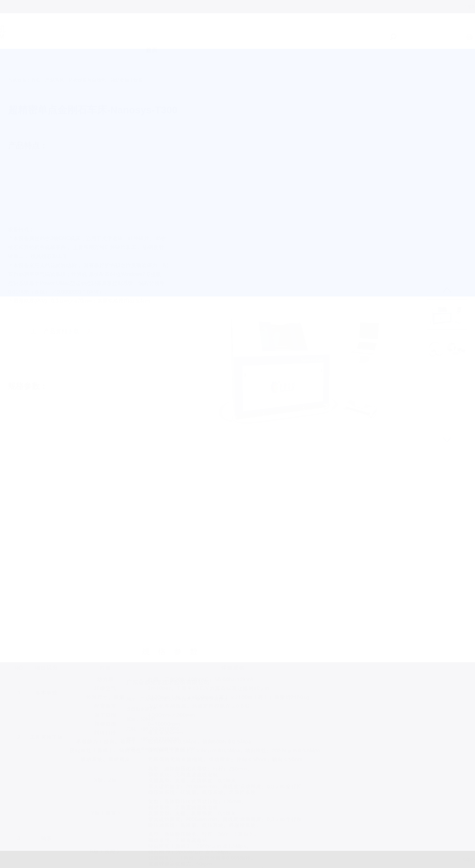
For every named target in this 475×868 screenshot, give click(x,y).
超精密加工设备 (127, 61)
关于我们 (189, 38)
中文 (431, 37)
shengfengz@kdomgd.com (142, 749)
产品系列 (233, 39)
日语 (464, 37)
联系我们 (364, 45)
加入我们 (320, 43)
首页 (151, 38)
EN (448, 37)
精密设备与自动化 (87, 61)
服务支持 (276, 41)
